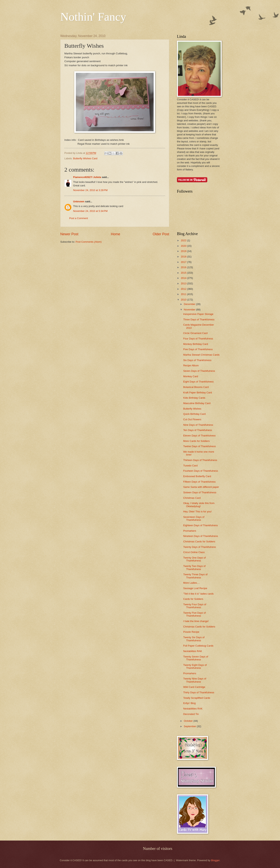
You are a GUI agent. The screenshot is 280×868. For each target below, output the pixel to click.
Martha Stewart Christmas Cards (201, 355)
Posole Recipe (191, 632)
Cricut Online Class (194, 552)
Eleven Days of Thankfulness (199, 436)
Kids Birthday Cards (194, 398)
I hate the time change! (196, 621)
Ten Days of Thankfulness (198, 430)
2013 (184, 283)
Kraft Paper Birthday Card (197, 393)
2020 (184, 246)
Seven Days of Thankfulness (199, 371)
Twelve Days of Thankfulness (199, 446)
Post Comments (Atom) (89, 242)
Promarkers (190, 531)
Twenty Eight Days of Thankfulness (195, 666)
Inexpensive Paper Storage (198, 314)
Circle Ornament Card (195, 333)
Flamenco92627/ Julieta (87, 177)
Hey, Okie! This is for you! (197, 512)
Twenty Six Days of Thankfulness (194, 639)
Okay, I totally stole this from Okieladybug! (199, 505)
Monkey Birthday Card (196, 344)
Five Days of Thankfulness (198, 349)
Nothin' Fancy (93, 17)
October (189, 721)
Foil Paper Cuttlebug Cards (198, 646)
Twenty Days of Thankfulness (199, 547)
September (190, 726)
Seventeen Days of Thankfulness (194, 518)
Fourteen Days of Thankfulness (201, 471)
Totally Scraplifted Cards (197, 698)
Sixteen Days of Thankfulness (200, 492)
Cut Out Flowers (192, 419)
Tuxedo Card (190, 466)
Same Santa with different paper (201, 487)
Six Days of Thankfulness (197, 360)
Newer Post (69, 234)
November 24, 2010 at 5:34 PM (90, 211)
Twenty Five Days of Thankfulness (194, 614)
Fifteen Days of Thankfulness (199, 482)
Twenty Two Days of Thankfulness (194, 568)
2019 (184, 251)
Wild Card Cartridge (194, 687)
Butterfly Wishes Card (85, 158)
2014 (184, 278)
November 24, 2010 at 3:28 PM (90, 190)
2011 (184, 294)
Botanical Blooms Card (196, 387)
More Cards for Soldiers (196, 441)
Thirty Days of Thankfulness (199, 692)
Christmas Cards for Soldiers (199, 542)
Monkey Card (191, 376)
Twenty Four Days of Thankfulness (195, 606)
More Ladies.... (191, 583)
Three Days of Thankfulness (199, 319)
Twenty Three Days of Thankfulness (195, 576)
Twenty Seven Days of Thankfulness (196, 658)
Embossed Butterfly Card (197, 476)
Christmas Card (192, 498)
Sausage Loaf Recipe (195, 588)
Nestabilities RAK (193, 709)
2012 (184, 289)
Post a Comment (79, 218)
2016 (184, 267)
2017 (184, 262)
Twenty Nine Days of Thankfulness (195, 680)
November (190, 310)
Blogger (215, 860)
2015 (184, 273)
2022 (184, 240)
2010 (184, 300)
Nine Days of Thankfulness (198, 425)
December (190, 304)
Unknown (79, 201)
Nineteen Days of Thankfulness (201, 536)
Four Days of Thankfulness (198, 339)
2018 (184, 257)
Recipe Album (191, 365)
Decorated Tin (191, 714)
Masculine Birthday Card (197, 403)
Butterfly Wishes (192, 409)
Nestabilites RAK (193, 651)
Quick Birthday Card (194, 414)
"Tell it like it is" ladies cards (198, 594)
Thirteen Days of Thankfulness (200, 460)
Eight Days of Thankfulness (198, 382)
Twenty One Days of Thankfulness (194, 559)
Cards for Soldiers (193, 599)
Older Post (161, 234)
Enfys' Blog (189, 703)
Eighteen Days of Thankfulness (200, 525)
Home (115, 234)
